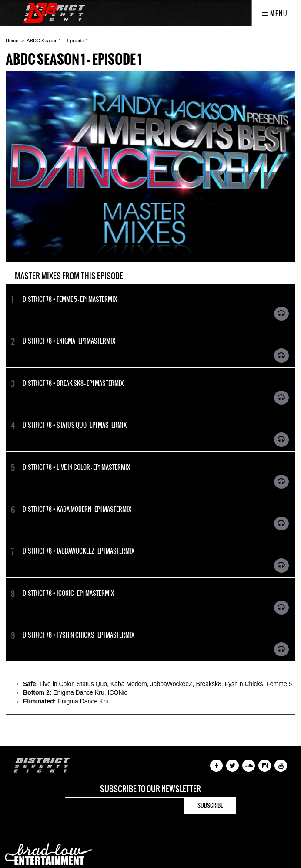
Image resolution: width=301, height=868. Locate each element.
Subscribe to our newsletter (150, 789)
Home (12, 41)
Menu (275, 14)
